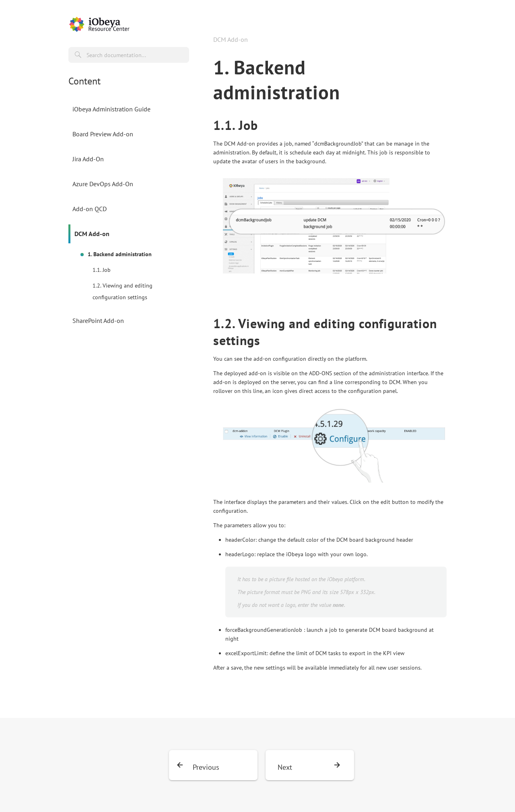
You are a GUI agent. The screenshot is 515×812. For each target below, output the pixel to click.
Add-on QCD (90, 209)
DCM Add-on (92, 234)
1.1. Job (102, 270)
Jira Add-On (88, 159)
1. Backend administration (120, 254)
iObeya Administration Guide (111, 109)
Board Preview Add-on (103, 134)
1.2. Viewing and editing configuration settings (123, 291)
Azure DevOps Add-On (103, 184)
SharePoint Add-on (98, 321)
